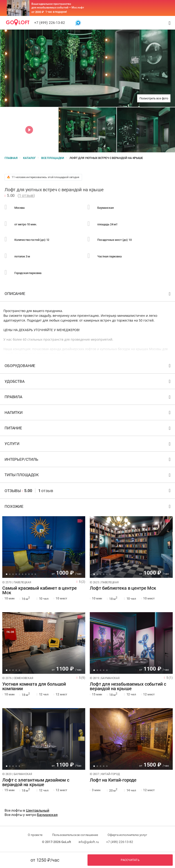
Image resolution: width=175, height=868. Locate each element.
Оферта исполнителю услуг (127, 835)
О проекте (35, 835)
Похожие (88, 507)
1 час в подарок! (56, 12)
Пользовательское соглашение (75, 835)
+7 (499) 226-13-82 (50, 23)
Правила (88, 398)
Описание (88, 295)
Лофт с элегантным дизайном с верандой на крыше (36, 782)
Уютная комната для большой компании (34, 687)
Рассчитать (130, 860)
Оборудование (88, 367)
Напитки (88, 414)
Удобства (88, 382)
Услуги (88, 445)
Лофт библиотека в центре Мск (123, 588)
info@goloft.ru (89, 842)
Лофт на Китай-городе (113, 780)
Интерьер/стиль (88, 460)
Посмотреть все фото (154, 98)
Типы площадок (88, 476)
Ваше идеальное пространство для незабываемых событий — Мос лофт (58, 6)
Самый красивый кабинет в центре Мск (39, 591)
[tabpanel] (44, 547)
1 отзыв (26, 195)
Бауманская (47, 815)
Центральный (37, 810)
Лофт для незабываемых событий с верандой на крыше (128, 687)
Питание (88, 429)
